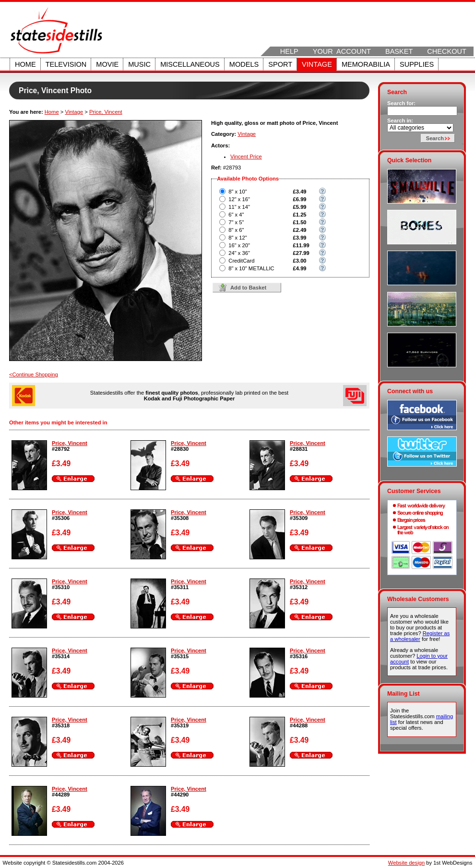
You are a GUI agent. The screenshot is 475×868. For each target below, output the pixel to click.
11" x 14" (239, 207)
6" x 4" (236, 215)
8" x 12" (237, 238)
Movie (107, 64)
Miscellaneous (190, 64)
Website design (406, 863)
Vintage (317, 64)
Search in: (400, 121)
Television (66, 64)
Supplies (417, 64)
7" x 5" (236, 222)
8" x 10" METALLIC (251, 268)
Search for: (401, 103)
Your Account (342, 51)
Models (244, 64)
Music (139, 64)
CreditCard (241, 261)
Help (289, 51)
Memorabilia (366, 64)
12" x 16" (239, 199)
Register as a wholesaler (420, 636)
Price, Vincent (106, 112)
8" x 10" (237, 192)
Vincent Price (246, 157)
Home (25, 64)
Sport (280, 64)
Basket (399, 51)
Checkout (447, 51)
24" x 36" (239, 253)
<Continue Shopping (34, 374)
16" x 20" (239, 245)
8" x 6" (236, 230)
